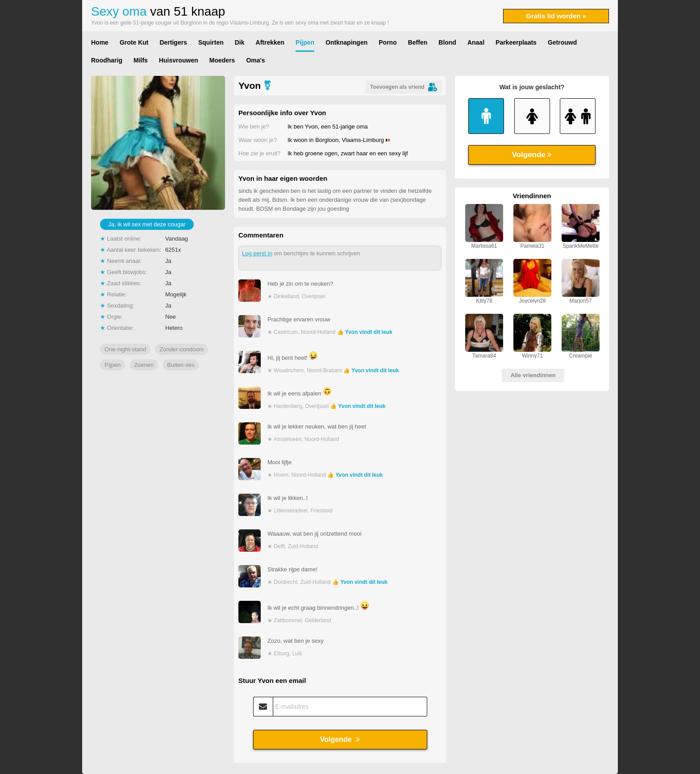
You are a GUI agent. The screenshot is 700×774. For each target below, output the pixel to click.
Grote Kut (134, 42)
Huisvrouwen (179, 60)
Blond (447, 42)
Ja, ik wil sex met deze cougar (147, 224)
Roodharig (107, 60)
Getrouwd (562, 42)
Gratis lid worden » (556, 16)
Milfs (141, 60)
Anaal (476, 42)
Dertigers (173, 42)
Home (100, 42)
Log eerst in (257, 253)
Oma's (255, 60)
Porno (387, 42)
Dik (240, 42)
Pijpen (305, 42)
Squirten (211, 42)
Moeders (222, 60)
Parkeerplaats (516, 42)
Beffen (418, 42)
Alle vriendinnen (533, 375)
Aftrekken (270, 42)
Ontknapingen (346, 42)
